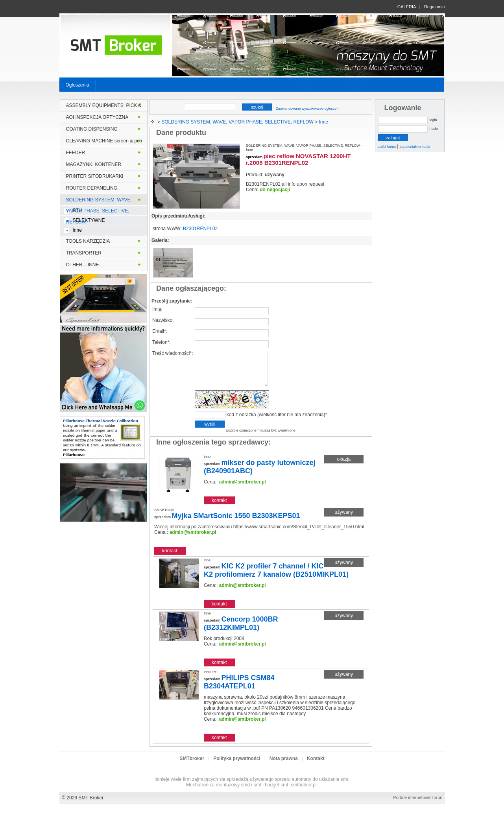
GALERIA (407, 7)
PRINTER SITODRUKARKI (95, 176)
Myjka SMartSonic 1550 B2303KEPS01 (236, 524)
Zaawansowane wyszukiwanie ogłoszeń (307, 109)
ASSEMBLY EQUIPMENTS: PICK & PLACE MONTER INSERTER (104, 107)
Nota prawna (284, 767)
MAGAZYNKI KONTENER (94, 164)
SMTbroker (192, 767)
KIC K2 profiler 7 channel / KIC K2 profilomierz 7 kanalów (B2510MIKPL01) (276, 578)
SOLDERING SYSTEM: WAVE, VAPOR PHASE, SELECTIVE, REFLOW (99, 201)
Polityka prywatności (237, 767)
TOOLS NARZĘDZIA (88, 241)
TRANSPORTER (84, 253)
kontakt (219, 509)
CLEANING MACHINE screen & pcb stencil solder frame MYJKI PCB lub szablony (104, 142)
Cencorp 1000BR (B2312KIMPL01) (241, 632)
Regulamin (435, 7)
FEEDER (76, 153)
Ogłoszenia (78, 85)
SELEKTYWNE (89, 220)
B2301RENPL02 (200, 229)
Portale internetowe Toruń (418, 806)
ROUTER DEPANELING (92, 188)
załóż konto (387, 147)
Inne (77, 230)
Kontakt (316, 767)
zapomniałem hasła (415, 147)
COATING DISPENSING (92, 129)
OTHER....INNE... (85, 265)
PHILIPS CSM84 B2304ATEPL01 (239, 690)
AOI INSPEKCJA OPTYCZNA (97, 117)
